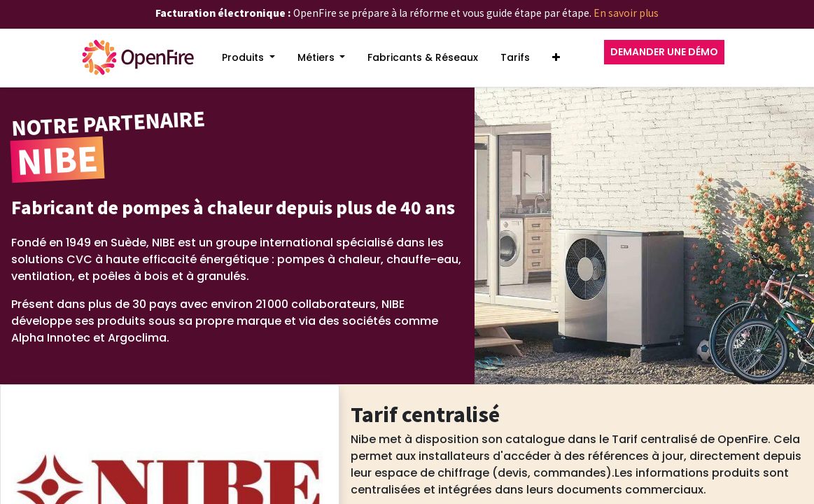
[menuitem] (248, 58)
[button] (556, 58)
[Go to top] (776, 442)
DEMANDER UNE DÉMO (664, 52)
